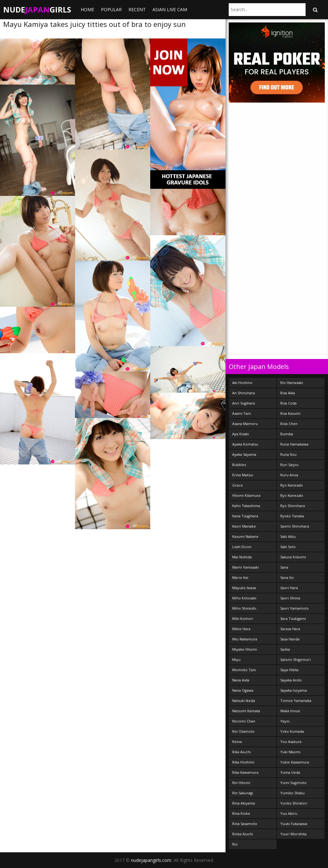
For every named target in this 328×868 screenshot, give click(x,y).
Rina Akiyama (244, 803)
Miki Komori (243, 618)
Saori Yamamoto (295, 608)
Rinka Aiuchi (243, 834)
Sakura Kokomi (293, 557)
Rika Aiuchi (242, 752)
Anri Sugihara (244, 403)
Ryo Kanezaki (292, 495)
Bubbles (239, 465)
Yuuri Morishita (293, 834)
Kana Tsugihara (245, 516)
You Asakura (291, 742)
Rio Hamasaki (292, 383)
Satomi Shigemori (295, 659)
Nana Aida (241, 680)
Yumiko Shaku (292, 793)
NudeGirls (37, 9)
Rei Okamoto (243, 731)
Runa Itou (288, 454)
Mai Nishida (242, 557)
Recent (137, 9)
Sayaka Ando (291, 680)
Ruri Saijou (289, 465)
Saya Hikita (289, 670)
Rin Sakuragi (243, 793)
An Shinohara (244, 393)
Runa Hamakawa (294, 444)
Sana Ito (287, 577)
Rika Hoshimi (243, 762)
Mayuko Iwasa (244, 588)
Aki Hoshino (242, 383)
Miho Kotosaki (244, 598)
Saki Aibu (288, 536)
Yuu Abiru (289, 813)
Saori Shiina (290, 598)
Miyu (236, 659)
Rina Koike (241, 813)
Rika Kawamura (245, 772)
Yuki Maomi (290, 752)
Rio (235, 844)
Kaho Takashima (246, 506)
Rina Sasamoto (245, 824)
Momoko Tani (244, 670)
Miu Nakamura (245, 639)
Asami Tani (242, 413)
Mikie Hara (241, 629)
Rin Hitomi (241, 783)
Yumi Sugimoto (293, 783)
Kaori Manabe (244, 526)
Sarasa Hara (290, 629)
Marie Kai (240, 577)
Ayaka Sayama (244, 454)
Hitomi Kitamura (246, 495)
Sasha (285, 649)
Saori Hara (289, 588)
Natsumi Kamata (246, 711)
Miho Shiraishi (244, 608)
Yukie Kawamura (295, 762)
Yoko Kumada (292, 731)
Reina (237, 742)
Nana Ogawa (243, 690)
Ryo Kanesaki (291, 485)
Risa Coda (288, 403)
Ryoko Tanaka (292, 516)
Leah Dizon (242, 547)
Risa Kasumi (290, 413)
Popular (111, 9)
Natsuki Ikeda (244, 701)
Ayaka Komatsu (245, 444)
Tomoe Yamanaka (296, 701)
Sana (284, 567)
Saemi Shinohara (295, 526)
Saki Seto (288, 547)
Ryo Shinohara (293, 506)
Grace (238, 485)
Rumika (287, 434)
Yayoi (285, 721)
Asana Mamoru (245, 424)
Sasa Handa (290, 639)
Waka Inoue (290, 711)
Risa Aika (288, 393)
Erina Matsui (243, 475)
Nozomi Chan (244, 721)
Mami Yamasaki (246, 567)
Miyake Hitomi (245, 649)
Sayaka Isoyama (294, 690)
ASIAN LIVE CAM (170, 9)
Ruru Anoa (289, 475)
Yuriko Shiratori (294, 803)
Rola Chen (289, 424)
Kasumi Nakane (245, 536)
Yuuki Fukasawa (294, 824)
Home (87, 9)
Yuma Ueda (290, 772)
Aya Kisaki (241, 434)
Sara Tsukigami (293, 618)
